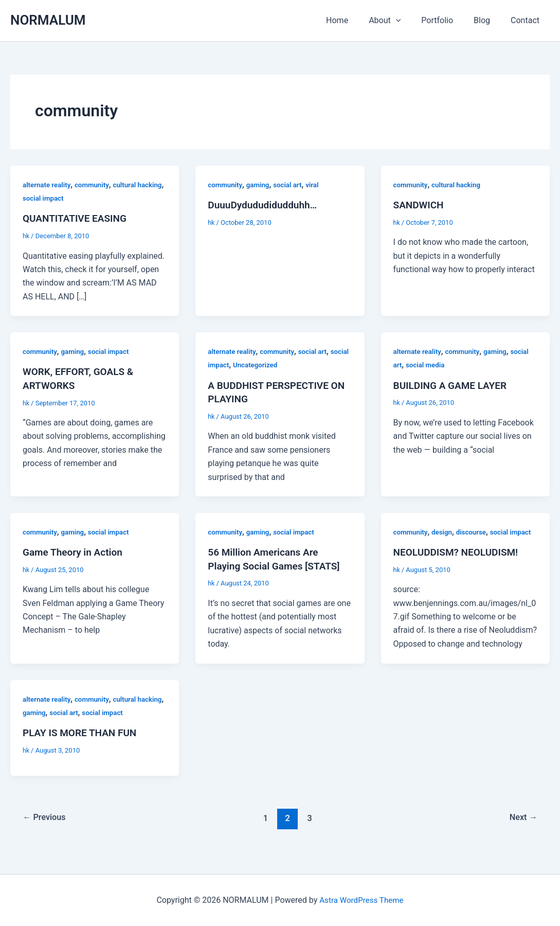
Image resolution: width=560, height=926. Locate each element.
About (399, 21)
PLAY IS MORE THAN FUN (83, 745)
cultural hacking (459, 185)
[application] (410, 21)
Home (356, 20)
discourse (475, 531)
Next (522, 830)
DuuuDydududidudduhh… (265, 205)
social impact (74, 198)
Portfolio (447, 20)
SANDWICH (420, 205)
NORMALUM (48, 20)
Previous (46, 830)
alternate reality (48, 185)
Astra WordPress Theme (362, 900)
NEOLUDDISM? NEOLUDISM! (459, 565)
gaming (260, 185)
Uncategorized (278, 365)
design (444, 531)
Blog (488, 20)
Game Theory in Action (75, 551)
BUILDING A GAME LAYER (453, 385)
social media (427, 365)
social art (291, 185)
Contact (527, 20)
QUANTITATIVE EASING (77, 218)
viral (317, 185)
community (95, 185)
